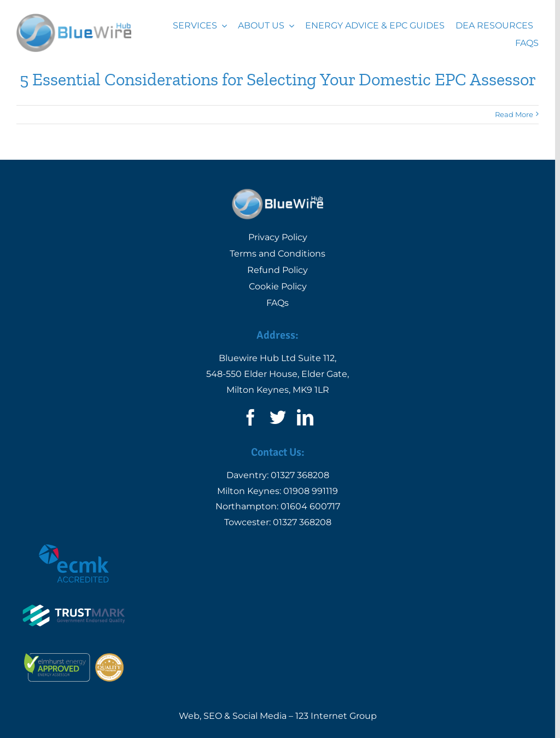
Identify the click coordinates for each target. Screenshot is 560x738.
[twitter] (278, 417)
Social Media (259, 716)
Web (189, 716)
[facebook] (250, 417)
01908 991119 (311, 491)
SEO (213, 716)
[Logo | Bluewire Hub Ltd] (74, 18)
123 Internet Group (336, 716)
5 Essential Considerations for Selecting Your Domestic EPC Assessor (278, 79)
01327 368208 (300, 475)
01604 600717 (310, 506)
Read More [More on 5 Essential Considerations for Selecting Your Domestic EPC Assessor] (514, 114)
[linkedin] (305, 417)
